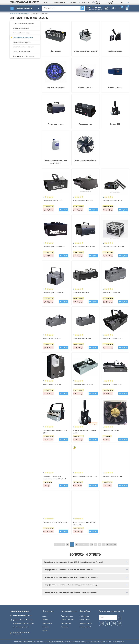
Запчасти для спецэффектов (85, 160)
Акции (45, 2)
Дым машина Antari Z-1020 (54, 384)
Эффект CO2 (115, 124)
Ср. (107, 2)
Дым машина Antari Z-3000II (114, 384)
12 (102, 544)
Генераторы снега (85, 88)
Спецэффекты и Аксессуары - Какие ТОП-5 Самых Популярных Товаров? (86, 562)
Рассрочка (65, 627)
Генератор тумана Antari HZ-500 (114, 247)
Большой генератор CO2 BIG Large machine (84, 431)
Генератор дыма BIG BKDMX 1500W (84, 477)
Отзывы (73, 2)
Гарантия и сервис (67, 616)
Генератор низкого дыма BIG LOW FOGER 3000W (85, 523)
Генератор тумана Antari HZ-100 (55, 247)
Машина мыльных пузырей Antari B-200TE (54, 431)
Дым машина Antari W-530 (84, 338)
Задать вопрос (66, 623)
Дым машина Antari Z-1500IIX (85, 384)
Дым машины (56, 51)
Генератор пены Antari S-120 (55, 200)
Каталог (21, 8)
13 (107, 544)
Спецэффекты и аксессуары (23, 38)
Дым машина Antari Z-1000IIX (114, 338)
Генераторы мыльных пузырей (85, 51)
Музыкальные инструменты (22, 42)
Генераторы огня (85, 124)
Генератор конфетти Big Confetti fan (53, 523)
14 (112, 544)
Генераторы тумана (56, 124)
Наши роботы (47, 623)
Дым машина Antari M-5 (83, 292)
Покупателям (59, 2)
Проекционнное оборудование (23, 47)
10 (93, 544)
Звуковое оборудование (21, 28)
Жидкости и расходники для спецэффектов (56, 162)
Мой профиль (84, 616)
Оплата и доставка (68, 620)
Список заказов (85, 620)
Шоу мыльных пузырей (56, 88)
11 (98, 544)
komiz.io (25, 634)
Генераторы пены (115, 88)
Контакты (86, 2)
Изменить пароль (86, 623)
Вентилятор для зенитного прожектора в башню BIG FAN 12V (55, 478)
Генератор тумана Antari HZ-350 (84, 247)
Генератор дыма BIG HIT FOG (114, 476)
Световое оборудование (21, 33)
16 (122, 544)
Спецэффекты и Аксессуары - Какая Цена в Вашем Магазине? (86, 570)
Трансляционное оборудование (23, 24)
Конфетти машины (115, 51)
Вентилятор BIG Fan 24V (112, 430)
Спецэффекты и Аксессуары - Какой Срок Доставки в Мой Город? (86, 585)
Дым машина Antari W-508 (113, 292)
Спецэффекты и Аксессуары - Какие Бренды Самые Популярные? (86, 592)
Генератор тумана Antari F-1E (85, 200)
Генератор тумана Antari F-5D (115, 200)
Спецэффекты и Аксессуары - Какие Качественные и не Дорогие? (86, 577)
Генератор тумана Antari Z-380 (55, 292)
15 (117, 544)
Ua (122, 2)
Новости (45, 620)
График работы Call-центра (23, 620)
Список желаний (85, 627)
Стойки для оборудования (22, 51)
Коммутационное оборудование (24, 56)
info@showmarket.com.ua (21, 615)
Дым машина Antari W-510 (54, 338)
